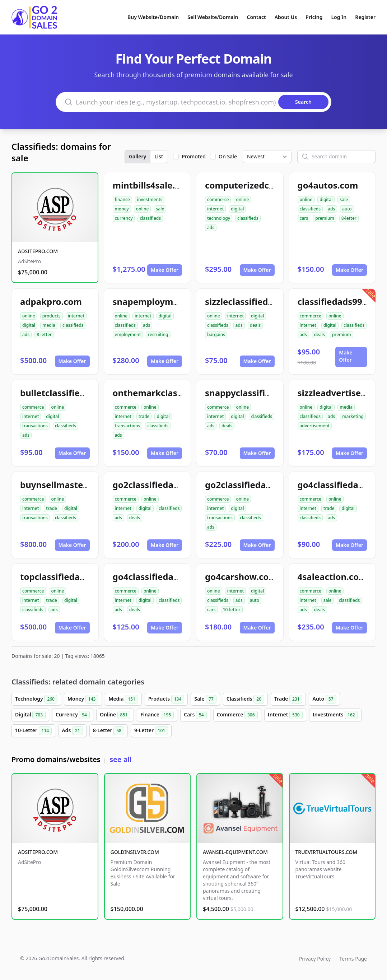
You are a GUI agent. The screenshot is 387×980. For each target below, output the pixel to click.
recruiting (158, 335)
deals (255, 325)
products (52, 316)
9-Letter (151, 731)
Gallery (137, 156)
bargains (216, 335)
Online (115, 715)
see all (120, 759)
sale (160, 209)
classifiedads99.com (340, 301)
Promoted (194, 156)
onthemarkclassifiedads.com (175, 393)
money (122, 209)
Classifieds (245, 699)
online (143, 209)
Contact (257, 17)
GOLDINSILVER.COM (135, 852)
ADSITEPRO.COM (38, 251)
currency (124, 218)
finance (122, 199)
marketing (353, 416)
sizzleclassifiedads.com (254, 301)
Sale (205, 699)
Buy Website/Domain (153, 17)
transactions (35, 426)
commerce (218, 199)
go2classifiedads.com (158, 485)
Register (365, 17)
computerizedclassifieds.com (267, 185)
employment (128, 335)
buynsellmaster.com (63, 485)
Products (166, 699)
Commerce (237, 715)
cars (304, 218)
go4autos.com (328, 185)
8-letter (349, 218)
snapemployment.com (161, 301)
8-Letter (109, 731)
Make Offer (165, 270)
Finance (157, 715)
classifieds (150, 218)
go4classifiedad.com (341, 485)
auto (347, 209)
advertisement (315, 426)
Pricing (314, 17)
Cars (195, 715)
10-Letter (33, 731)
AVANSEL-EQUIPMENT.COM (235, 852)
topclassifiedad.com (63, 577)
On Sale (228, 156)
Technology (36, 699)
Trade (288, 699)
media (49, 325)
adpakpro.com (51, 301)
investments (150, 199)
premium (325, 218)
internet (215, 209)
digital (237, 209)
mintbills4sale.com (153, 185)
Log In (339, 17)
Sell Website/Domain (213, 17)
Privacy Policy (315, 959)
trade (144, 416)
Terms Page (353, 959)
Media (123, 699)
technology (219, 218)
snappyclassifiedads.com (258, 393)
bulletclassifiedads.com (70, 393)
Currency (73, 715)
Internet (285, 715)
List (159, 156)
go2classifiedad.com (248, 485)
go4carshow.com (241, 577)
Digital (30, 715)
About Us (286, 17)
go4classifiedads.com (158, 577)
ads (211, 227)
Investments (335, 715)
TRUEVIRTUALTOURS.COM (327, 852)
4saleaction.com (332, 577)
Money (83, 699)
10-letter (232, 610)
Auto (324, 699)
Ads (72, 731)
